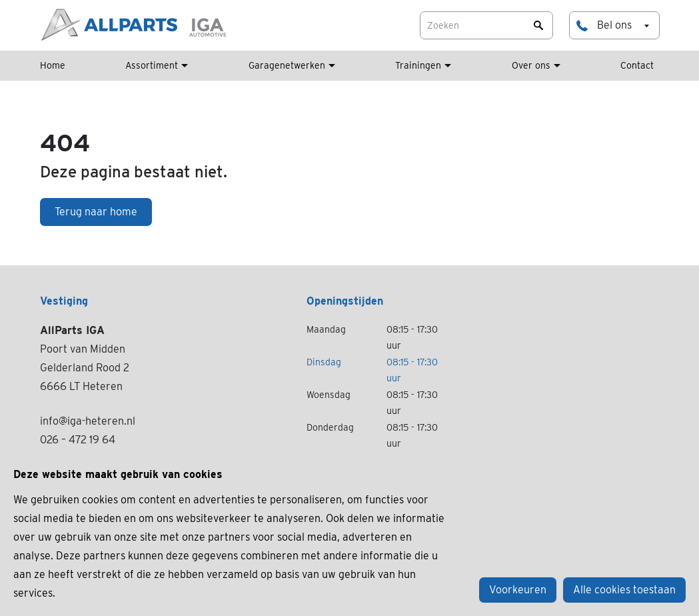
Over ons (531, 65)
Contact (637, 65)
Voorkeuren (518, 590)
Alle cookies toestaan (624, 590)
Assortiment (152, 65)
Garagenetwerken (287, 65)
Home (53, 65)
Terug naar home (96, 212)
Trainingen (418, 65)
